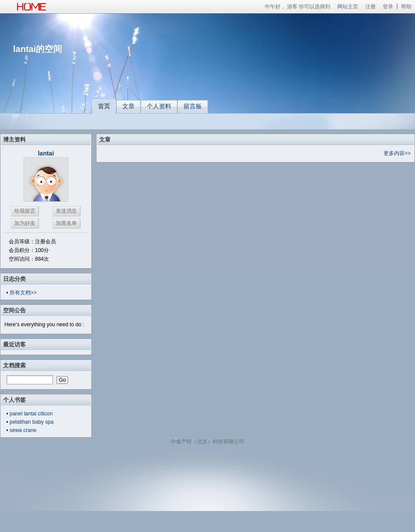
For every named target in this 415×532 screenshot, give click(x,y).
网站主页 (348, 7)
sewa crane (23, 430)
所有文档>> (23, 293)
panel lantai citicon (31, 414)
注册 (370, 7)
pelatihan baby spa (32, 422)
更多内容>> (397, 153)
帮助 (406, 7)
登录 (388, 7)
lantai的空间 (38, 49)
